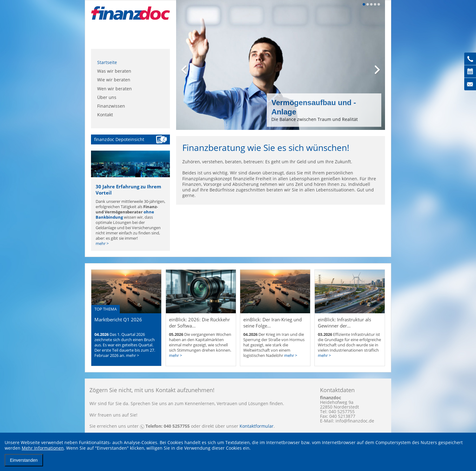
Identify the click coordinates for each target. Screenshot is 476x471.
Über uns (107, 97)
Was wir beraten (114, 71)
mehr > (102, 244)
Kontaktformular (257, 426)
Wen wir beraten (115, 89)
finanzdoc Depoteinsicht (119, 139)
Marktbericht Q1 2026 (118, 319)
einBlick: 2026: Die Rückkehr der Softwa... (199, 323)
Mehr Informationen (43, 448)
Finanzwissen (111, 106)
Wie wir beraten (114, 80)
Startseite (107, 62)
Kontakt (105, 115)
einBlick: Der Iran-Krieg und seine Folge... (273, 323)
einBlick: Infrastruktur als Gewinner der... (344, 323)
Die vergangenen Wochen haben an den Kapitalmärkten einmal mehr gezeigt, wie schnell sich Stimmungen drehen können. (200, 345)
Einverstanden (24, 460)
